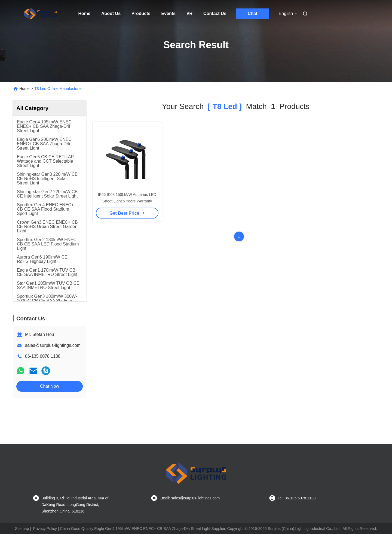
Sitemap (22, 529)
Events (168, 13)
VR (189, 13)
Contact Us (215, 13)
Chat (253, 13)
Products (141, 13)
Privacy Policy (45, 529)
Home (84, 13)
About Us (111, 13)
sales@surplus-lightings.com (53, 345)
